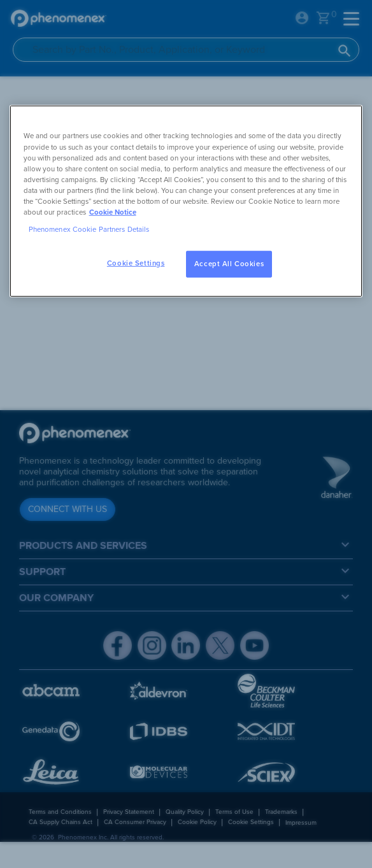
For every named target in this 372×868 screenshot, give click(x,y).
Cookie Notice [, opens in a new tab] (113, 212)
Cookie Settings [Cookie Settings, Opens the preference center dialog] (136, 263)
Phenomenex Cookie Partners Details (89, 230)
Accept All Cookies (229, 264)
